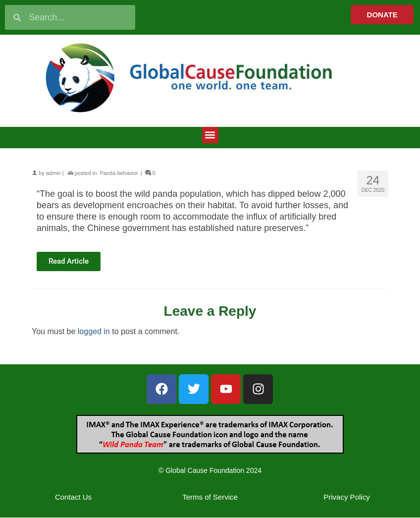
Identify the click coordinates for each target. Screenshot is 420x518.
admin (53, 173)
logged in (94, 331)
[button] (210, 135)
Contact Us (73, 497)
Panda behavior (119, 173)
